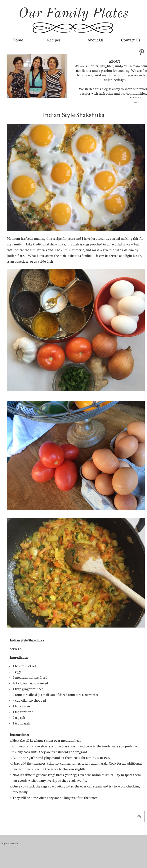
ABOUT (115, 61)
